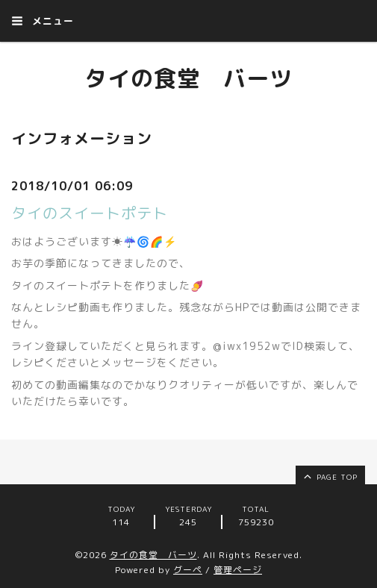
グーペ (188, 570)
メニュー (43, 21)
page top (330, 476)
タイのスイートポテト (90, 213)
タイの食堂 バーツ (188, 78)
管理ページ (238, 570)
